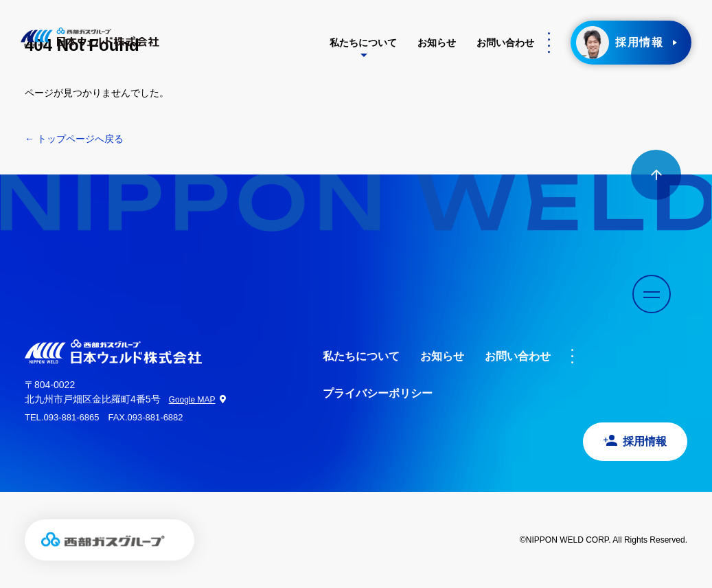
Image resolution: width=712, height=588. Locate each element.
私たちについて (363, 43)
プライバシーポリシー (378, 393)
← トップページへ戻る (74, 139)
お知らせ (437, 43)
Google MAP (192, 400)
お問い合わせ (505, 43)
